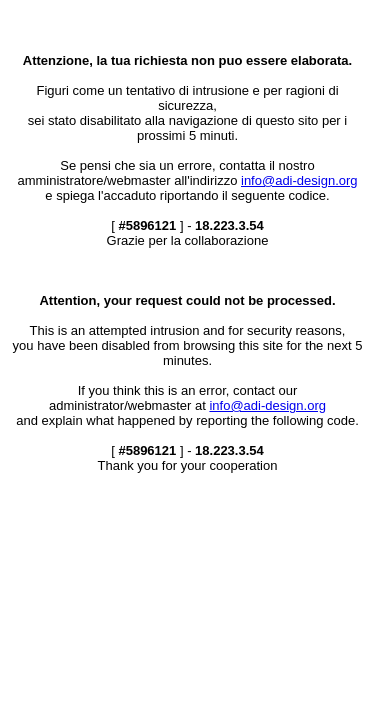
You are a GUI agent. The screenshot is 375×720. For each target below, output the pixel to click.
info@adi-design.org (299, 180)
